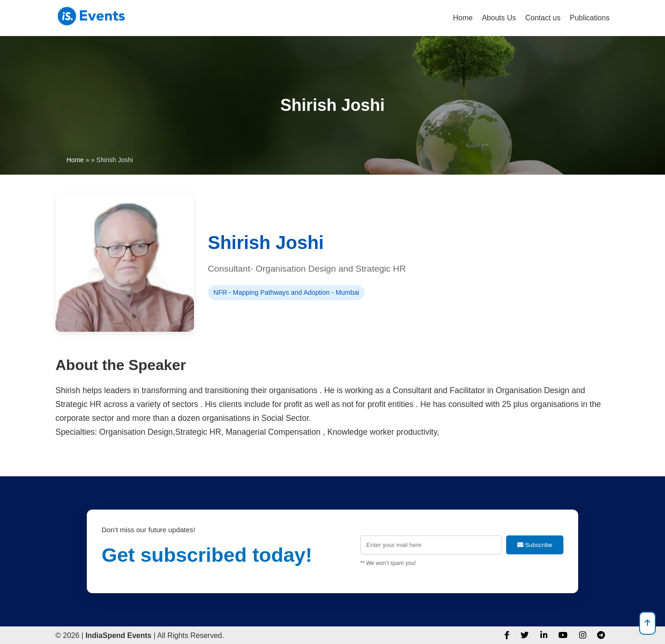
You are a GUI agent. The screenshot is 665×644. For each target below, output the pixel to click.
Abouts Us (499, 18)
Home (463, 18)
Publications (590, 18)
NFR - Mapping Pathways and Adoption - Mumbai (286, 292)
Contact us (543, 18)
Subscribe (535, 545)
